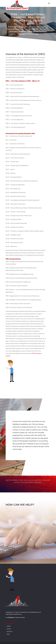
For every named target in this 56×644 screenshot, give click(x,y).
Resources (10, 631)
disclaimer (11, 617)
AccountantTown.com (25, 612)
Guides (9, 626)
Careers (9, 629)
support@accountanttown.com (14, 614)
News (8, 634)
